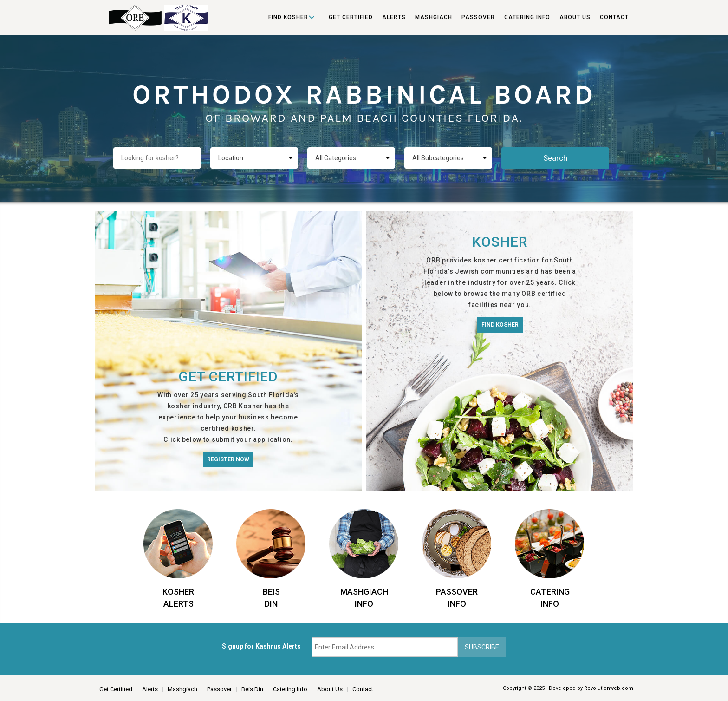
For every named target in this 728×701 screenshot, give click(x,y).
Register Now (228, 459)
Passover (478, 17)
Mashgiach (434, 17)
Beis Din (252, 689)
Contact (614, 17)
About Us (575, 17)
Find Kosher (288, 17)
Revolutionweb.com (609, 688)
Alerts (394, 17)
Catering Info (527, 17)
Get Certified (351, 17)
